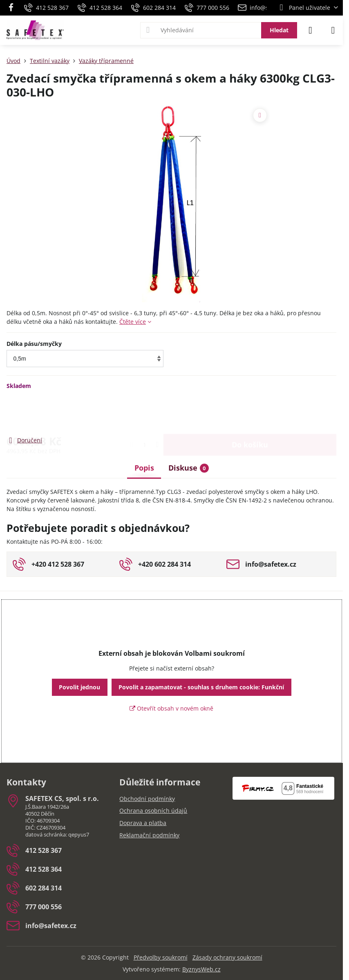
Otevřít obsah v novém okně (171, 708)
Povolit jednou (79, 687)
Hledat (279, 30)
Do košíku (250, 413)
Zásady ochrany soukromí (227, 957)
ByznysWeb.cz (201, 969)
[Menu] (333, 30)
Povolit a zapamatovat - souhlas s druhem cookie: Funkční (201, 687)
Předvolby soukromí (161, 957)
